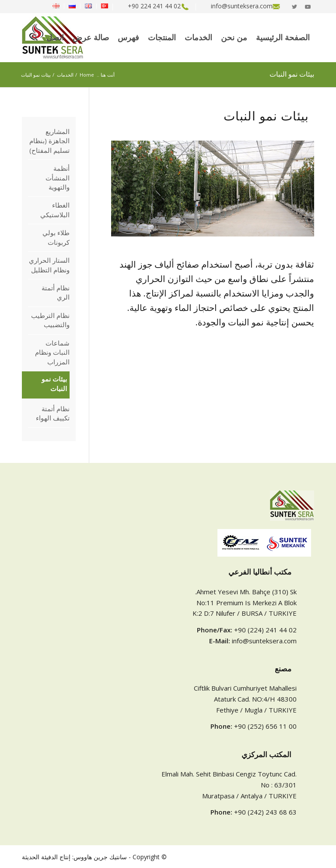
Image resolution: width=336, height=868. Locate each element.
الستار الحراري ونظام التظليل (49, 265)
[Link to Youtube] (308, 7)
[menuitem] (239, 7)
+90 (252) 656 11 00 (265, 726)
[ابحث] (35, 38)
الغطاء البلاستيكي (55, 210)
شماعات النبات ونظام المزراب (52, 352)
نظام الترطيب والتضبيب (50, 320)
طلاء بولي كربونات (56, 237)
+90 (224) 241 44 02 (265, 630)
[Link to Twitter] (294, 7)
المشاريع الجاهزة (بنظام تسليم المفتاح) (49, 141)
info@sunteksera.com (264, 641)
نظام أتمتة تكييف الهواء (53, 413)
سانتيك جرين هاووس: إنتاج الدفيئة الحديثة (74, 857)
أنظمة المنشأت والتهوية (58, 178)
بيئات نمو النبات (292, 74)
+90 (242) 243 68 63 (265, 812)
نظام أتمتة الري (56, 292)
